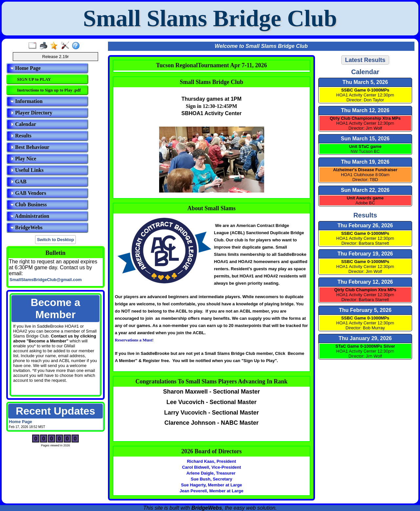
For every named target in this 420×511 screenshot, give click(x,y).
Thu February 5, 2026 (365, 310)
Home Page (26, 68)
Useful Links (27, 170)
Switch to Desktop (56, 240)
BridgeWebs (27, 227)
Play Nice (23, 159)
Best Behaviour (30, 147)
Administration (30, 216)
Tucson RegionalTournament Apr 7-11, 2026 (212, 65)
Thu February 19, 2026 (365, 254)
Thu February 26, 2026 (365, 225)
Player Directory (31, 113)
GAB (19, 182)
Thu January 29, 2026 (365, 338)
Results (21, 136)
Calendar (23, 124)
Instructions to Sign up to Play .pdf (49, 90)
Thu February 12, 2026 (365, 282)
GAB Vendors (28, 193)
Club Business (29, 204)
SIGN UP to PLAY (34, 79)
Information (27, 101)
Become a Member (55, 308)
